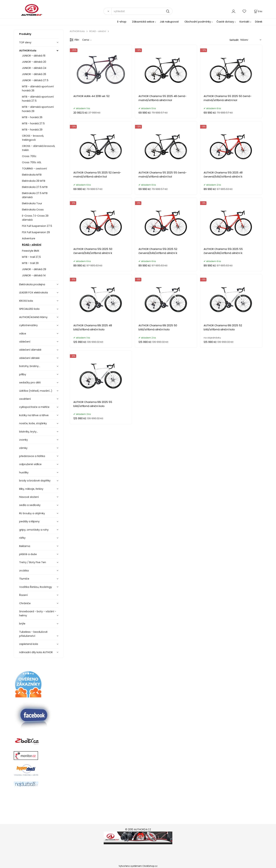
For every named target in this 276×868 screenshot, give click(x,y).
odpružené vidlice (30, 464)
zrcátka (24, 571)
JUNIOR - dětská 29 (34, 269)
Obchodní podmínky (198, 22)
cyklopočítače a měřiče (34, 407)
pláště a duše (28, 554)
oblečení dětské (29, 358)
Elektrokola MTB (32, 175)
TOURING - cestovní (34, 169)
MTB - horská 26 (32, 117)
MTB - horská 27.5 (33, 123)
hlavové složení (29, 497)
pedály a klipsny (29, 521)
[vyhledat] (142, 11)
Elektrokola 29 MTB (34, 181)
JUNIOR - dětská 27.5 (35, 80)
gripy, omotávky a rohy (34, 530)
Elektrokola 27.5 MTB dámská (35, 195)
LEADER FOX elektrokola (34, 293)
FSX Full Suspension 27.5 (37, 226)
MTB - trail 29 (30, 263)
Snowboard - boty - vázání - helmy (38, 613)
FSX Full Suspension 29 (36, 232)
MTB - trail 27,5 (31, 257)
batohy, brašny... (30, 366)
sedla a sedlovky (30, 505)
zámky (23, 448)
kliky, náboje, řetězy (31, 489)
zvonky (23, 440)
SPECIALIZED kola (29, 309)
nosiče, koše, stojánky (33, 423)
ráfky (22, 538)
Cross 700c (29, 156)
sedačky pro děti (30, 382)
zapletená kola (29, 644)
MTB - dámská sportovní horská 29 (38, 109)
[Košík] (258, 11)
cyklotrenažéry (28, 325)
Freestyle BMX (31, 251)
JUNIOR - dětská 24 (34, 68)
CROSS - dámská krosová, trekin (39, 148)
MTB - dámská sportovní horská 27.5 (38, 99)
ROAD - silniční (32, 245)
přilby (23, 374)
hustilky (24, 472)
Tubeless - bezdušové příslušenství (33, 634)
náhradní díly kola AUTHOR (36, 652)
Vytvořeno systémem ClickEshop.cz (138, 866)
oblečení (25, 342)
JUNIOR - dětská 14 (34, 275)
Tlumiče (24, 579)
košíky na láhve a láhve (34, 415)
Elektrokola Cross (33, 210)
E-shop (122, 22)
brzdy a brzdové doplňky (35, 481)
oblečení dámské (30, 350)
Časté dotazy (225, 22)
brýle (22, 624)
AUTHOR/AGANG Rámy (33, 317)
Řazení (23, 595)
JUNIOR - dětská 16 (34, 56)
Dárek (259, 22)
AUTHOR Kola (28, 51)
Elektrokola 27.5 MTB (35, 187)
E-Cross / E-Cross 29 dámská (35, 218)
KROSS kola (26, 301)
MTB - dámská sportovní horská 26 (38, 88)
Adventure (29, 238)
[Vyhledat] (107, 11)
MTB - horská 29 (32, 130)
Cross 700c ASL (32, 162)
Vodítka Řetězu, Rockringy (36, 587)
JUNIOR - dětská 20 (34, 62)
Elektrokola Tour (32, 203)
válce (23, 334)
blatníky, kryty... (29, 432)
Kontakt (244, 22)
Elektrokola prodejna (32, 284)
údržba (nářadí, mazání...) (36, 391)
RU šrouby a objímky (32, 513)
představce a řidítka (32, 456)
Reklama (25, 546)
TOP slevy (25, 42)
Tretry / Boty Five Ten (33, 562)
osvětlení (25, 399)
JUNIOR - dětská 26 (34, 74)
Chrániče (25, 603)
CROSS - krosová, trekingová (33, 138)
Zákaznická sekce (143, 22)
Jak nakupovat (169, 22)
